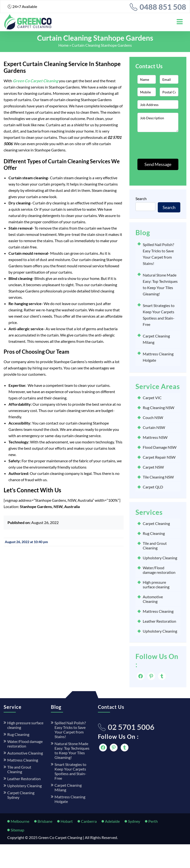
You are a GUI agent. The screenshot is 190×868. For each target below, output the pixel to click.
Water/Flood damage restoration (159, 570)
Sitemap (17, 830)
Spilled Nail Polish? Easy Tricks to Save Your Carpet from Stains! (70, 730)
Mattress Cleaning (158, 611)
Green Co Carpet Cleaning (60, 837)
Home (63, 45)
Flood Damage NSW (160, 447)
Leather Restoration (159, 621)
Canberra (89, 821)
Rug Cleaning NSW (158, 408)
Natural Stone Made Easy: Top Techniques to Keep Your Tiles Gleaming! (72, 750)
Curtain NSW (154, 427)
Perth (153, 821)
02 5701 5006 (131, 727)
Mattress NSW (155, 437)
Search (141, 198)
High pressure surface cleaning (156, 584)
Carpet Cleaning (156, 523)
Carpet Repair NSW (159, 457)
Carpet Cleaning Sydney (21, 795)
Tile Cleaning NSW (158, 477)
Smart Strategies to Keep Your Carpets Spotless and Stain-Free (70, 771)
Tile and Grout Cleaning (155, 546)
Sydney (134, 821)
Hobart (67, 821)
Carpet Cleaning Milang (68, 787)
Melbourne (20, 821)
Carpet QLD (153, 487)
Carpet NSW (153, 467)
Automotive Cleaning (153, 599)
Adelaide (112, 821)
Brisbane (45, 821)
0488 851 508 (163, 7)
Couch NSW (153, 417)
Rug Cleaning (154, 533)
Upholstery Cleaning (160, 558)
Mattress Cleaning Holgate (70, 799)
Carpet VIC (152, 398)
